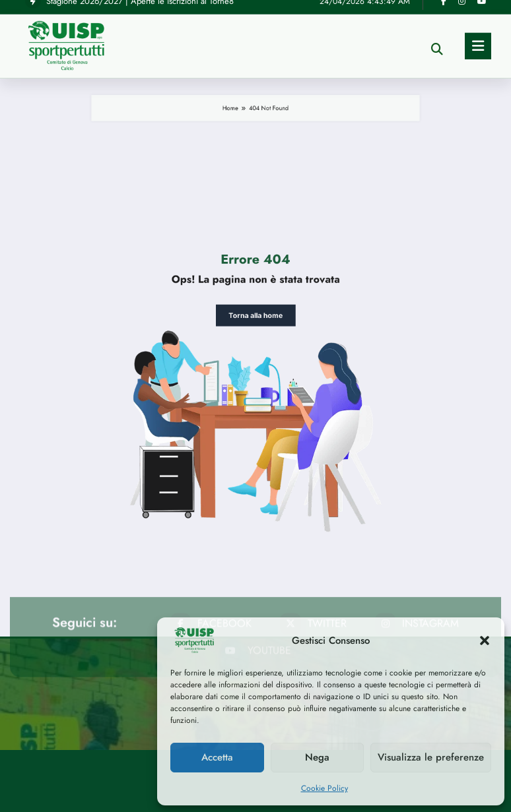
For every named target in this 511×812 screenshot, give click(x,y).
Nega (317, 757)
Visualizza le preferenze (431, 757)
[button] (485, 640)
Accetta (217, 757)
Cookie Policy (324, 788)
